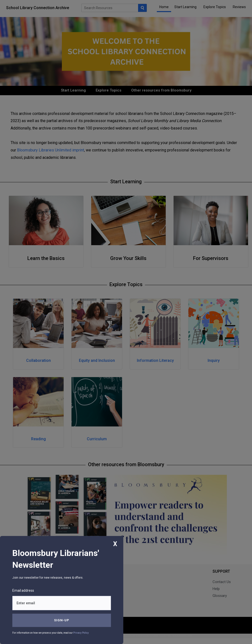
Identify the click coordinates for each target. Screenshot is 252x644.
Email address (23, 590)
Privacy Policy (81, 633)
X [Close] (115, 544)
